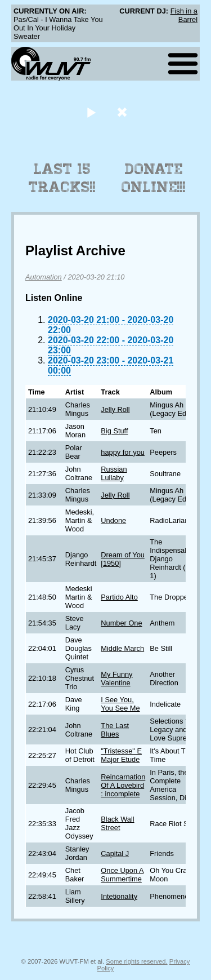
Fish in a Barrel (184, 15)
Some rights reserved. (136, 961)
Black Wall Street (117, 823)
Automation (44, 277)
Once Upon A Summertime (122, 875)
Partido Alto (119, 597)
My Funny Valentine (116, 679)
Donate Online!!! (154, 178)
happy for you (123, 452)
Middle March (122, 648)
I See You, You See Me (120, 704)
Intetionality (119, 896)
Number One (121, 623)
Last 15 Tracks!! (62, 178)
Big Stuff (114, 431)
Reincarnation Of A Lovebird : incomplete (123, 785)
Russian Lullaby (114, 473)
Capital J (115, 853)
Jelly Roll (115, 409)
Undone (113, 520)
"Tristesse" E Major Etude (121, 755)
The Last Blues (115, 730)
